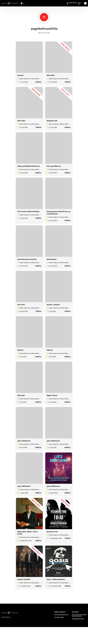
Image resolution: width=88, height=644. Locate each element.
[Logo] (10, 3)
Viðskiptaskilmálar (78, 636)
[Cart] (67, 3)
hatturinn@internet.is (61, 632)
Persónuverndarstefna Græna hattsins (79, 632)
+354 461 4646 (59, 634)
